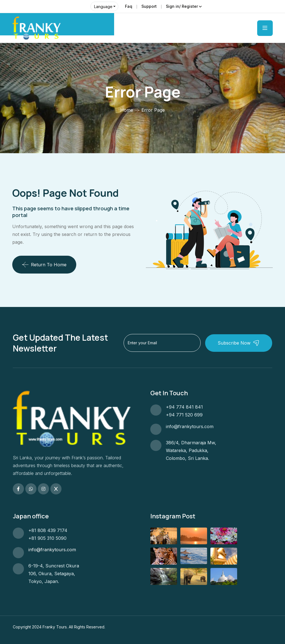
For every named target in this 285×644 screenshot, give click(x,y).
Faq (129, 6)
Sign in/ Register (182, 6)
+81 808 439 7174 (48, 530)
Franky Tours (55, 627)
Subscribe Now (240, 343)
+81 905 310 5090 (47, 538)
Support (149, 6)
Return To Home (44, 265)
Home (127, 110)
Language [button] (103, 7)
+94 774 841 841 (184, 407)
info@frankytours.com (190, 426)
